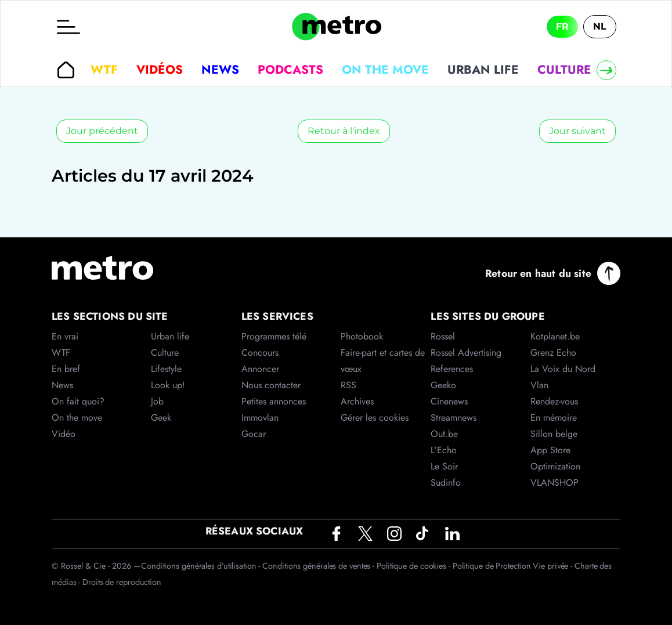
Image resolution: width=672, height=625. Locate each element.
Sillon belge (554, 434)
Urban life (483, 70)
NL (600, 26)
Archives (357, 401)
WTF (104, 70)
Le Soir (444, 466)
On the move (385, 70)
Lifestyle (166, 369)
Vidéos (160, 70)
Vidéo (64, 434)
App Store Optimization (555, 458)
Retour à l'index (344, 131)
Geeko (443, 385)
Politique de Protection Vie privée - (514, 566)
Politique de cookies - (415, 566)
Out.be (444, 434)
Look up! (168, 385)
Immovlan (260, 418)
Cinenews (449, 401)
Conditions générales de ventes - (319, 566)
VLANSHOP (554, 483)
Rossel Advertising (466, 353)
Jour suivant (577, 131)
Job (157, 401)
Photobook (362, 336)
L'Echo (444, 450)
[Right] (606, 70)
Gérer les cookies (375, 418)
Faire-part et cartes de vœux (383, 361)
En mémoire (554, 418)
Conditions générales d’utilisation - (202, 566)
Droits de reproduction (122, 582)
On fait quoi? (78, 401)
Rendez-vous (554, 401)
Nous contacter (271, 385)
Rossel (443, 336)
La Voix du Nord (563, 369)
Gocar (254, 434)
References (452, 369)
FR (562, 26)
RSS (348, 385)
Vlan (539, 385)
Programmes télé (274, 336)
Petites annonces (274, 401)
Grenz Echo (553, 353)
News (220, 70)
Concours (260, 353)
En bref (66, 369)
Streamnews (454, 418)
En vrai (65, 336)
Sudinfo (446, 483)
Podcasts (290, 70)
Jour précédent (102, 131)
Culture (564, 70)
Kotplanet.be (555, 336)
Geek (161, 418)
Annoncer (260, 369)
